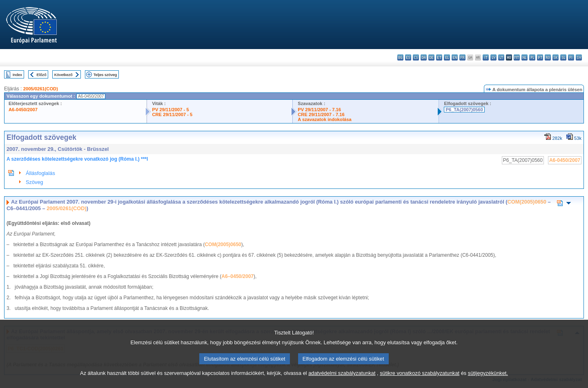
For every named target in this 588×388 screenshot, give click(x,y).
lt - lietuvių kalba (501, 57)
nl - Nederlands (525, 57)
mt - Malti (517, 57)
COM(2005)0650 (527, 202)
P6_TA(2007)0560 (464, 110)
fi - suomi (571, 57)
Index (17, 75)
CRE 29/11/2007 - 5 (172, 114)
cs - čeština (416, 57)
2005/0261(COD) (41, 89)
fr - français (462, 57)
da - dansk (424, 57)
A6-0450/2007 (23, 110)
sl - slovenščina (563, 57)
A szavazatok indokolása (324, 119)
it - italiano (486, 57)
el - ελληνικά (447, 57)
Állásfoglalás (40, 173)
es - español (408, 57)
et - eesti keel (439, 57)
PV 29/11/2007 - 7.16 (319, 110)
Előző (42, 75)
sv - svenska (579, 57)
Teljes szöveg (105, 75)
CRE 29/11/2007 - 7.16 (321, 114)
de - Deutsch (431, 57)
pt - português (540, 57)
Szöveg (35, 182)
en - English (455, 57)
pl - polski (532, 57)
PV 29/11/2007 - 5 (170, 110)
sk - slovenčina (556, 57)
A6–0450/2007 (237, 276)
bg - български (400, 57)
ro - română (548, 57)
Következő (63, 75)
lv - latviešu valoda (493, 57)
